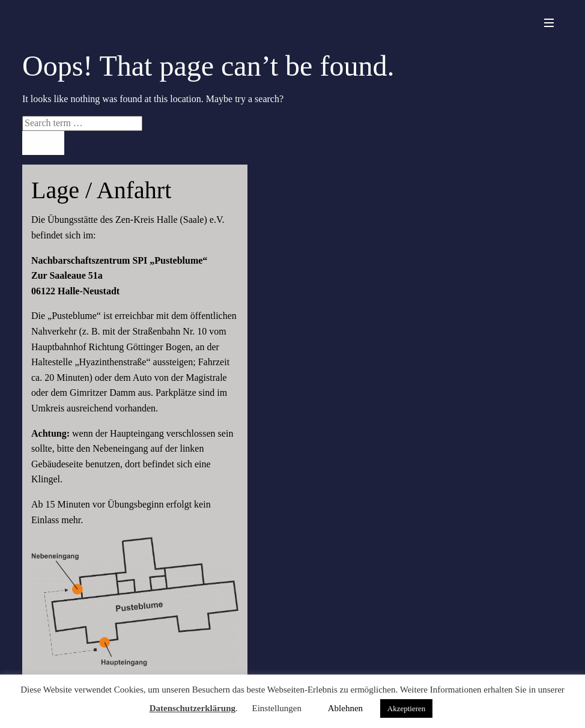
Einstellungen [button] (277, 708)
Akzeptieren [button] (407, 708)
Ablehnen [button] (345, 708)
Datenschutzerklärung (192, 708)
